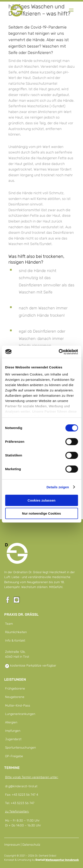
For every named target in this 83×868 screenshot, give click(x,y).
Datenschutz (31, 845)
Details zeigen (58, 487)
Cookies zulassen (42, 500)
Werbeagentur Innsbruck (62, 860)
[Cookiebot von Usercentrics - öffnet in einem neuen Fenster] (59, 352)
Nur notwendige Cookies (42, 513)
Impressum (12, 845)
